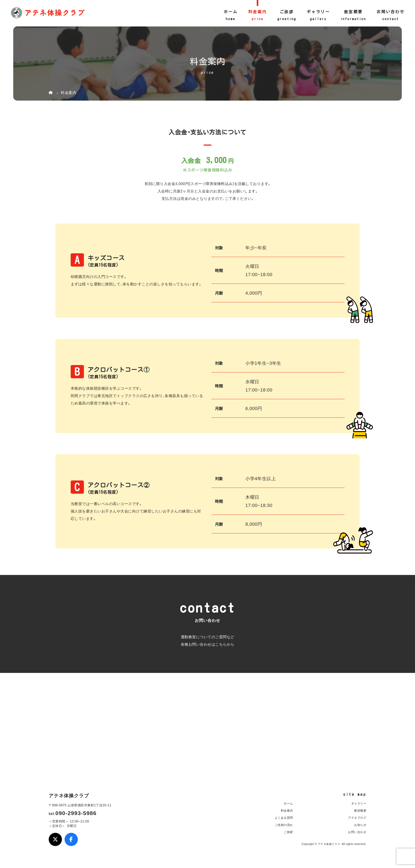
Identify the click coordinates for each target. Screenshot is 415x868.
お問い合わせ (391, 12)
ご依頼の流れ (284, 825)
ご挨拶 (287, 12)
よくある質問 (284, 818)
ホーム (231, 12)
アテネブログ (357, 818)
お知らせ (360, 825)
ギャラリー (318, 12)
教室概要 (353, 12)
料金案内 (258, 12)
